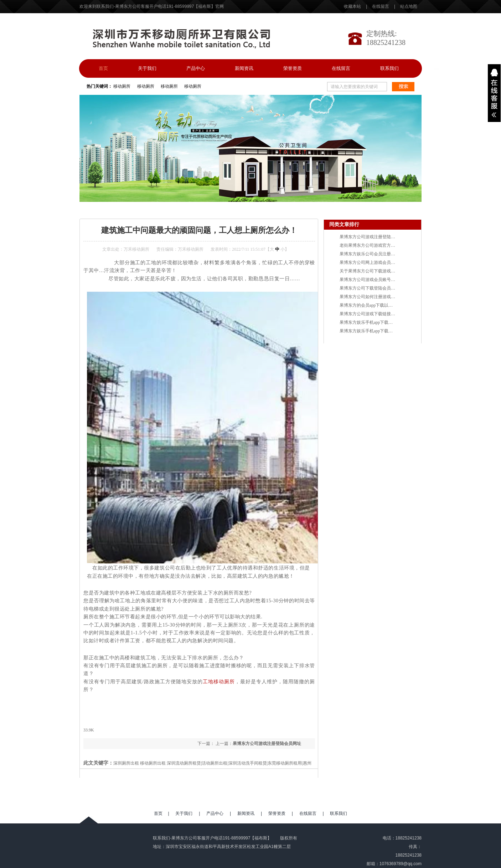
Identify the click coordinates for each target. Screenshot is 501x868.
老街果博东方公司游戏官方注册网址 (374, 245)
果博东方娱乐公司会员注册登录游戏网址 (378, 254)
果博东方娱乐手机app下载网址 (368, 331)
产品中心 (196, 68)
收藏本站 (353, 6)
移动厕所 (122, 86)
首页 (103, 68)
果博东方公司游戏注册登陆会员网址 (267, 744)
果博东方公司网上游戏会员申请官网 (374, 262)
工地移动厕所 (219, 682)
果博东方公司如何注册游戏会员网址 (374, 297)
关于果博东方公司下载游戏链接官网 (374, 271)
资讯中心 (126, 210)
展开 (494, 93)
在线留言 (381, 6)
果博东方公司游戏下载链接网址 (370, 314)
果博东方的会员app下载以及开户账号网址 (379, 305)
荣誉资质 (293, 68)
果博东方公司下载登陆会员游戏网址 (374, 288)
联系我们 (389, 68)
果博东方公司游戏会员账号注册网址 (374, 280)
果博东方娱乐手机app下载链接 (368, 322)
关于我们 (147, 68)
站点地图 (409, 6)
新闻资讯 (244, 68)
